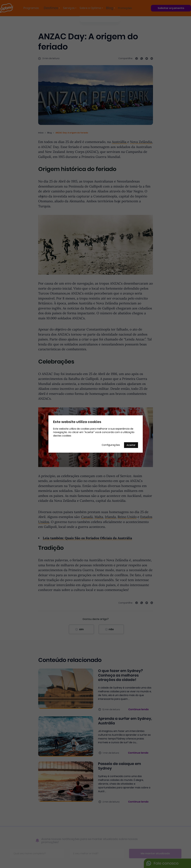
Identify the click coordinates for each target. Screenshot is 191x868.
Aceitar (131, 445)
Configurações (111, 445)
